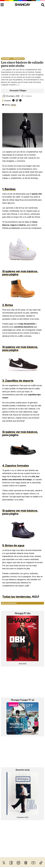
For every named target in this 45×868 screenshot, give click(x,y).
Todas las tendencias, (17, 597)
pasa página (10, 274)
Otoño (13, 105)
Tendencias (18, 59)
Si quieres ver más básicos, (20, 271)
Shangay (6, 59)
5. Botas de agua (13, 545)
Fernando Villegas (18, 91)
